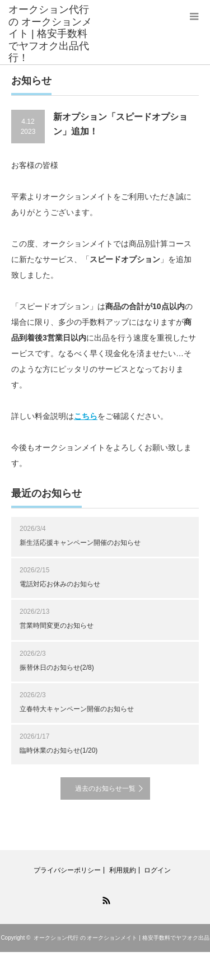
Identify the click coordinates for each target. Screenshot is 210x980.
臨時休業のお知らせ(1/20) (59, 750)
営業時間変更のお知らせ (57, 626)
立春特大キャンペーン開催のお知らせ (77, 709)
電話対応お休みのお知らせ (60, 584)
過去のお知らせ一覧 (105, 788)
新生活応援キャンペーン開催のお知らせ (80, 543)
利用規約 (123, 870)
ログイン (157, 870)
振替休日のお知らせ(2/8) (57, 668)
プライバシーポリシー (67, 870)
